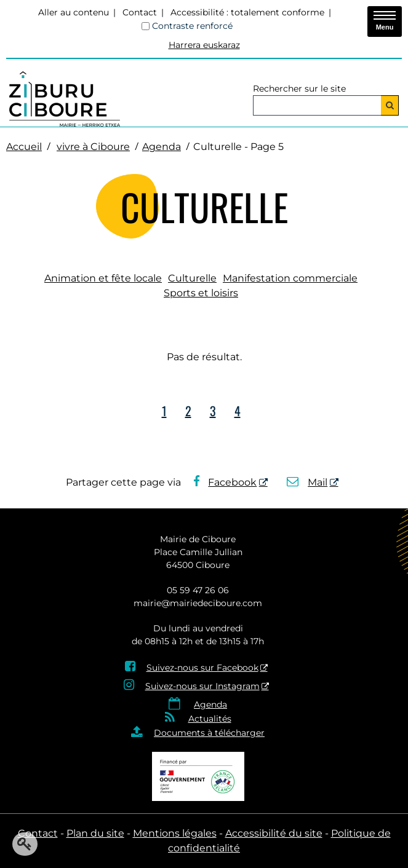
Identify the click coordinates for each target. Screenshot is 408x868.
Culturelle (192, 278)
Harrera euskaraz (204, 45)
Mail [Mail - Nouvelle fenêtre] (307, 482)
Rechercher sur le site (299, 89)
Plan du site (95, 833)
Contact (140, 12)
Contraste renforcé (192, 26)
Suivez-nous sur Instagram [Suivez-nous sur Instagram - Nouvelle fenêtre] (202, 686)
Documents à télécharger (209, 733)
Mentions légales (175, 833)
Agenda (162, 147)
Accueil (24, 147)
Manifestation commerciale (290, 278)
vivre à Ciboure (93, 147)
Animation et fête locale (103, 278)
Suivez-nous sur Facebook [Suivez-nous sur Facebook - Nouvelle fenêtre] (202, 668)
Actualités (210, 719)
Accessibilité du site (274, 833)
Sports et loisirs (201, 293)
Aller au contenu (74, 12)
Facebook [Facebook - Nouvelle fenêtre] (225, 482)
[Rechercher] (390, 105)
